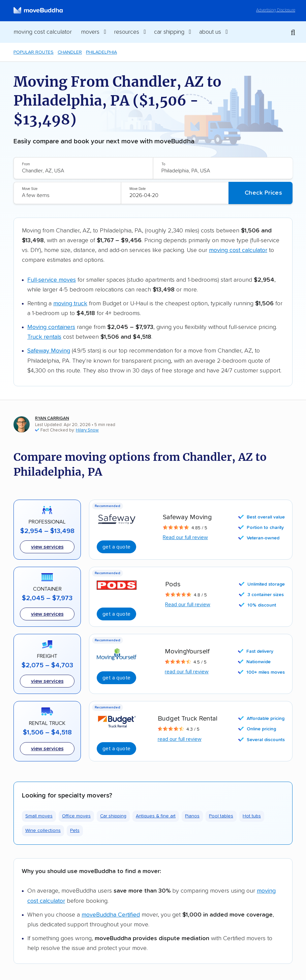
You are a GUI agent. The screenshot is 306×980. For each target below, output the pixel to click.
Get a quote (116, 678)
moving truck (70, 304)
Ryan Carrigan (52, 418)
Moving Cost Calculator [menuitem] (43, 32)
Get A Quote (116, 547)
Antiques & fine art (156, 816)
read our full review (187, 672)
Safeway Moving (49, 351)
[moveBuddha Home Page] (38, 10)
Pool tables (221, 816)
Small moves (39, 816)
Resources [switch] (127, 32)
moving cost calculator (238, 250)
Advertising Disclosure (276, 10)
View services (47, 547)
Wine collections (43, 831)
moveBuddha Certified (111, 915)
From (26, 164)
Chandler (70, 52)
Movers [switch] (90, 32)
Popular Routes (34, 52)
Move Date (137, 189)
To (163, 164)
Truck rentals (44, 337)
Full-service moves (52, 280)
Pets (75, 831)
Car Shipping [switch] (169, 32)
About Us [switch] (210, 32)
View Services (47, 749)
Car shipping (113, 816)
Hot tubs (252, 816)
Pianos (192, 816)
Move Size (30, 189)
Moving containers (51, 327)
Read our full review (185, 537)
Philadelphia (101, 52)
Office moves (76, 816)
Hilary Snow (87, 430)
